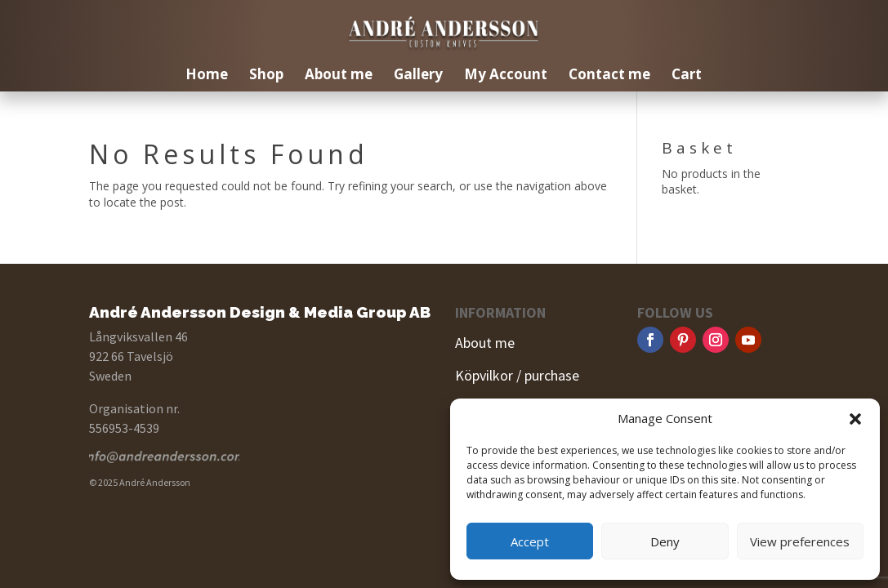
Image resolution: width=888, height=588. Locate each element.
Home (207, 76)
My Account (506, 76)
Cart (687, 76)
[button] (855, 419)
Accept (530, 541)
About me (339, 76)
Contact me (609, 76)
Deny (665, 541)
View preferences (800, 541)
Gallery (418, 76)
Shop (266, 76)
